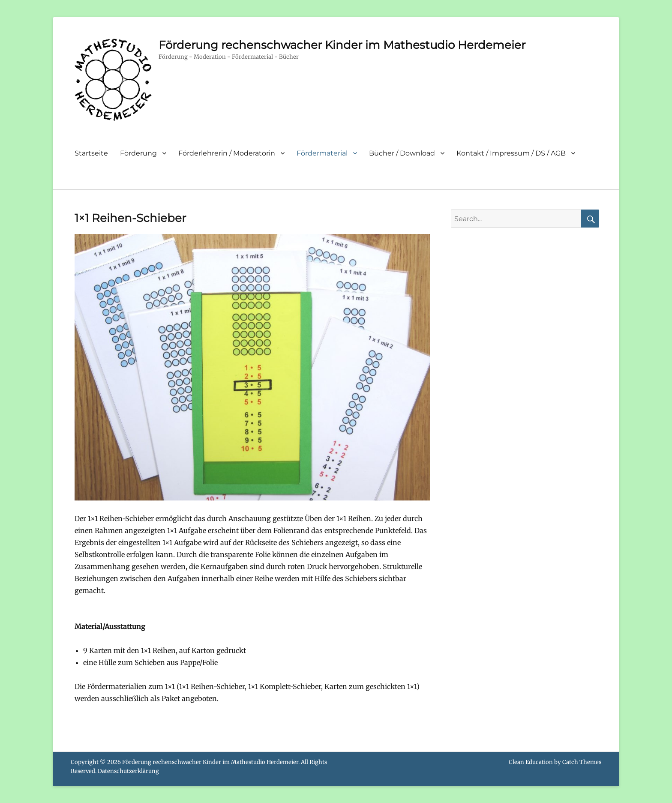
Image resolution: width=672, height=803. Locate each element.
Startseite (91, 153)
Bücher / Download (402, 153)
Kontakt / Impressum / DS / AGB (511, 153)
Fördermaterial (322, 153)
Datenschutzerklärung (128, 771)
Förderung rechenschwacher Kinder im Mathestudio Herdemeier (342, 45)
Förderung (138, 153)
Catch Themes (582, 762)
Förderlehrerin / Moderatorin (227, 153)
